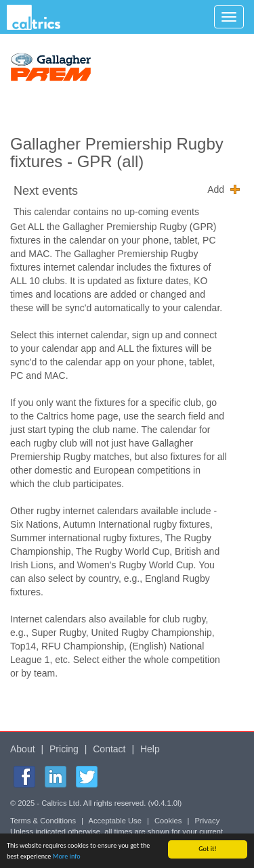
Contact (109, 749)
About (23, 749)
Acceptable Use (115, 821)
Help (150, 749)
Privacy (208, 821)
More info (67, 856)
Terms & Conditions (43, 821)
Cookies (168, 821)
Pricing (64, 749)
